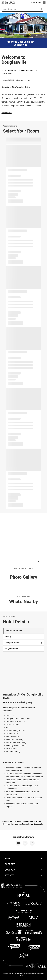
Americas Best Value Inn (11, 821)
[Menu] (44, 3)
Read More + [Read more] (7, 113)
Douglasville (8, 824)
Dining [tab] (8, 637)
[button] (22, 9)
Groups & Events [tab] (24, 643)
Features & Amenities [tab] (15, 631)
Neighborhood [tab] (11, 649)
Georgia (38, 821)
